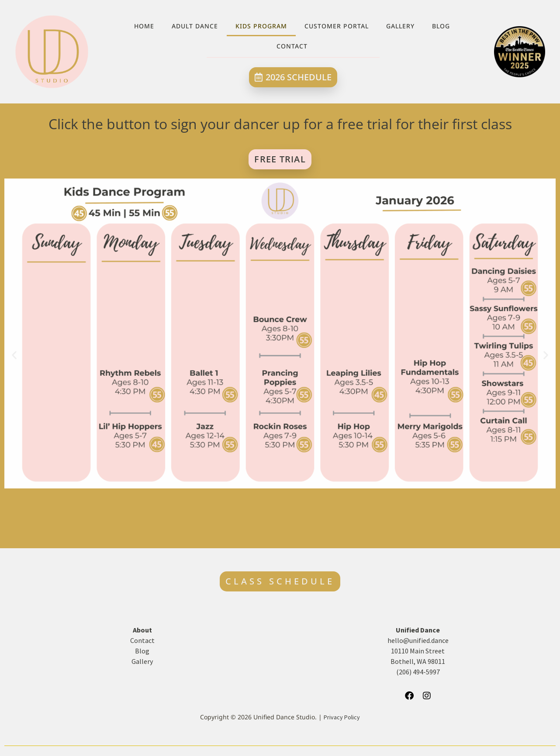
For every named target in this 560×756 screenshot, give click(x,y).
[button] (14, 355)
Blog (441, 26)
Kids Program (261, 26)
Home (144, 26)
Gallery (400, 26)
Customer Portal (337, 26)
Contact (292, 46)
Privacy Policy (342, 717)
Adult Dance (195, 26)
